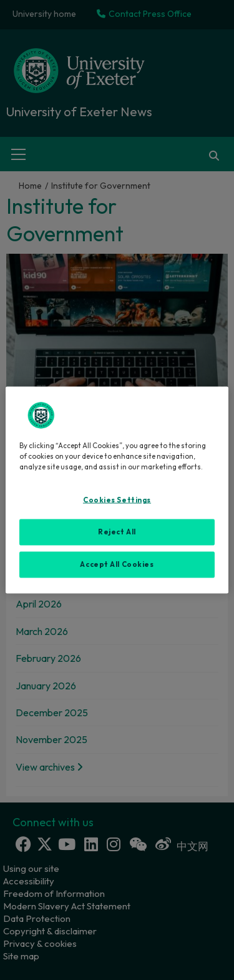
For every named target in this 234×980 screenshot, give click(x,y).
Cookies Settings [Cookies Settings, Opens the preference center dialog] (117, 500)
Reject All (117, 532)
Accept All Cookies (117, 564)
